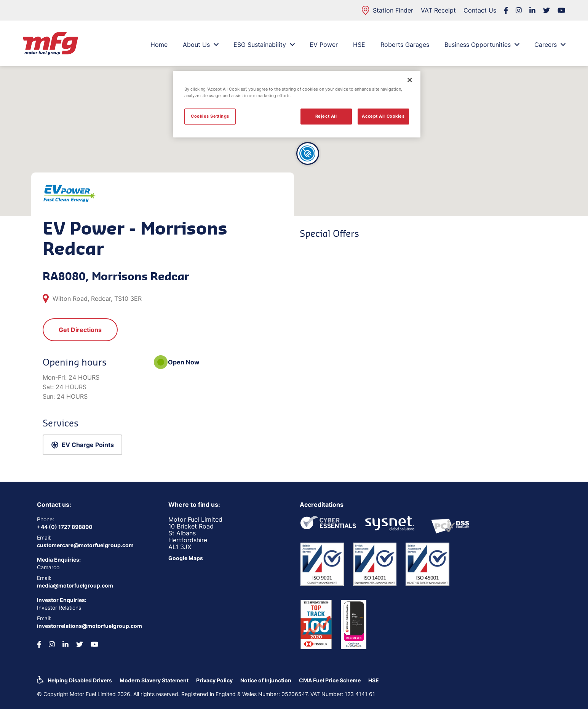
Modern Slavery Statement (154, 680)
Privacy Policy (214, 680)
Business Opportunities (482, 45)
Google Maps (186, 558)
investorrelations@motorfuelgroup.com (89, 626)
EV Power (324, 45)
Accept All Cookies (383, 116)
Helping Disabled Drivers (80, 680)
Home (159, 45)
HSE (359, 45)
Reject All (326, 116)
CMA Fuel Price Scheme (330, 680)
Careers (550, 45)
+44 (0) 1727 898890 (65, 527)
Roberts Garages (405, 45)
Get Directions (80, 330)
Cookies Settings (210, 116)
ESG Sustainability (264, 45)
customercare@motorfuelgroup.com (85, 545)
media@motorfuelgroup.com (75, 585)
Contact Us (480, 10)
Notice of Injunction (266, 680)
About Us (201, 45)
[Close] (410, 80)
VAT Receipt (438, 10)
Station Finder (387, 10)
